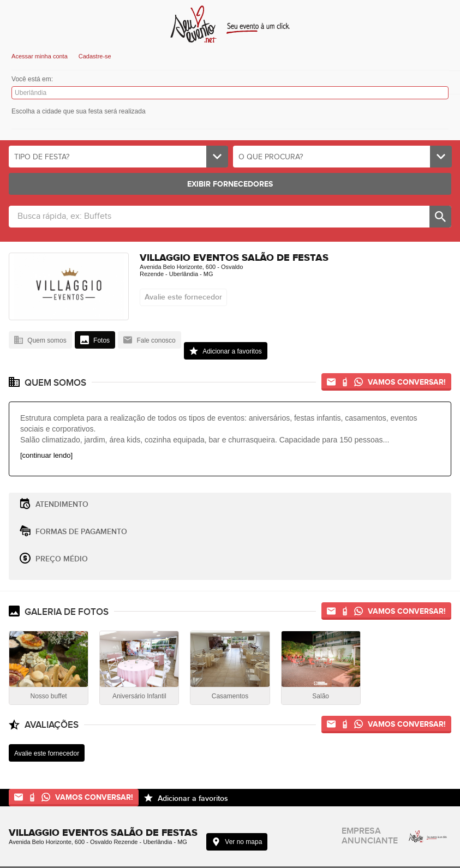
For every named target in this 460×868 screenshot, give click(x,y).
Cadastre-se (95, 56)
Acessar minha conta (40, 56)
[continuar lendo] (46, 455)
